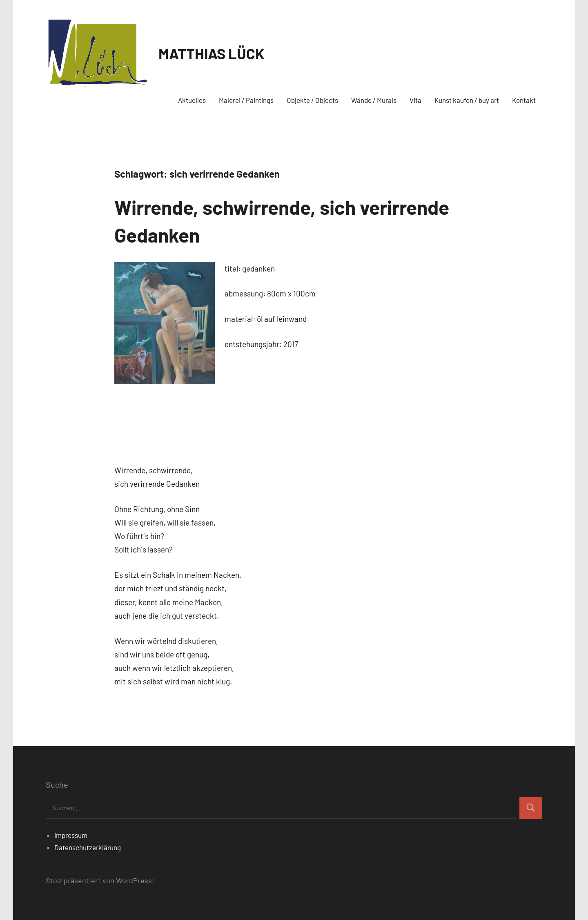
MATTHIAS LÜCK (212, 53)
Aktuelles (192, 100)
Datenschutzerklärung (88, 847)
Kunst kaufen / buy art (467, 100)
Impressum (71, 835)
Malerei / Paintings (246, 100)
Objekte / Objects (312, 100)
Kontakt (524, 100)
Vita (415, 100)
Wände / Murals (374, 100)
